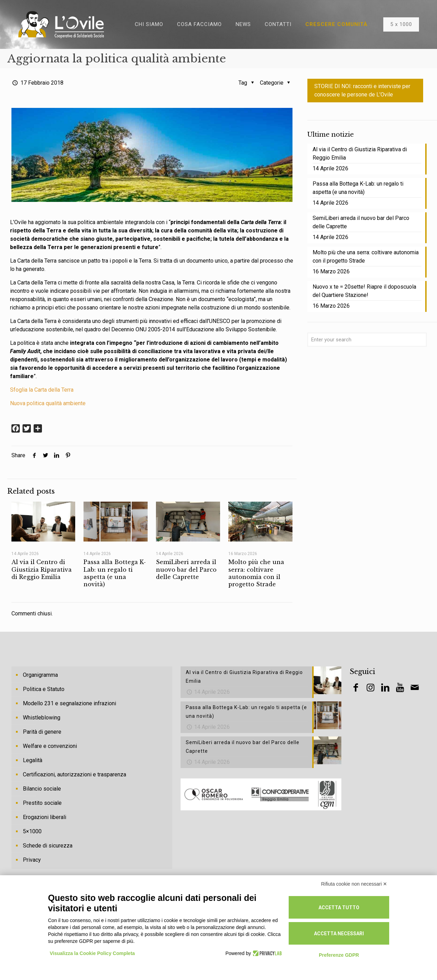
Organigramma (40, 675)
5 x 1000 (401, 24)
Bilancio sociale (42, 789)
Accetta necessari (339, 934)
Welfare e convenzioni (50, 746)
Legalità (33, 760)
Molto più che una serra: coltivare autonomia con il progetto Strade (256, 573)
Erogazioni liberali (45, 817)
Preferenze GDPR (339, 955)
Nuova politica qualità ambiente (48, 403)
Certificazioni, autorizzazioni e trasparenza (75, 774)
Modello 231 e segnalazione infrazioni (69, 703)
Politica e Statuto (44, 689)
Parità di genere (42, 732)
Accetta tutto (339, 907)
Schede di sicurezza (48, 846)
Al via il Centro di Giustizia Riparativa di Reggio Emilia (42, 569)
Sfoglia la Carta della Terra (42, 390)
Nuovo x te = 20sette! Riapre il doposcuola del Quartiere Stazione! (364, 291)
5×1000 (32, 831)
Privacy (32, 860)
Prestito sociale (42, 803)
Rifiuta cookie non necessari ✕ (354, 884)
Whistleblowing (42, 718)
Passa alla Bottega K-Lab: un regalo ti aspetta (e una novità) (115, 573)
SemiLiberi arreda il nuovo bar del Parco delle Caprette (186, 569)
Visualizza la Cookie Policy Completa (93, 953)
